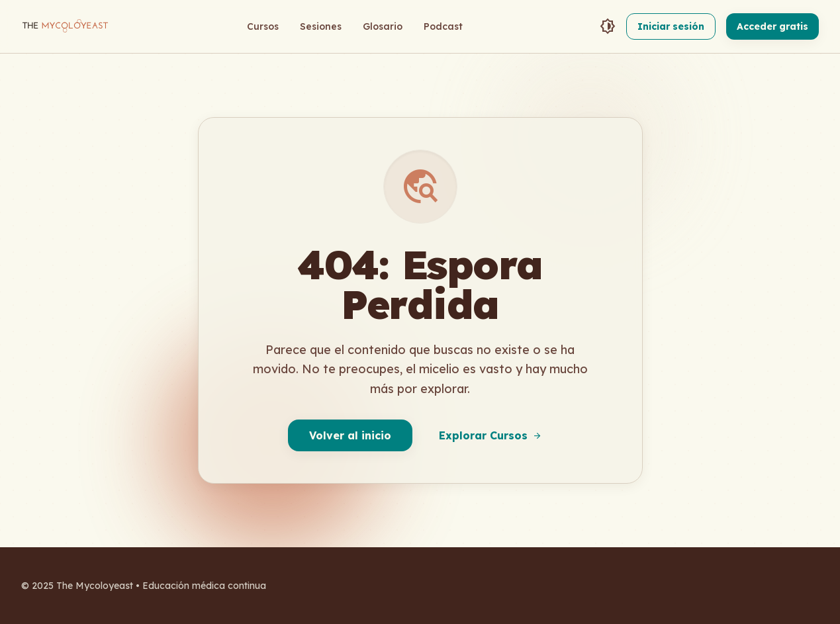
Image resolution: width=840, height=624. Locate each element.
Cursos (263, 26)
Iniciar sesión (671, 26)
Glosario (383, 26)
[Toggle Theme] (608, 26)
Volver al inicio (350, 435)
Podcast (443, 26)
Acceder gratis (772, 26)
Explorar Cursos (490, 435)
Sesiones (321, 26)
